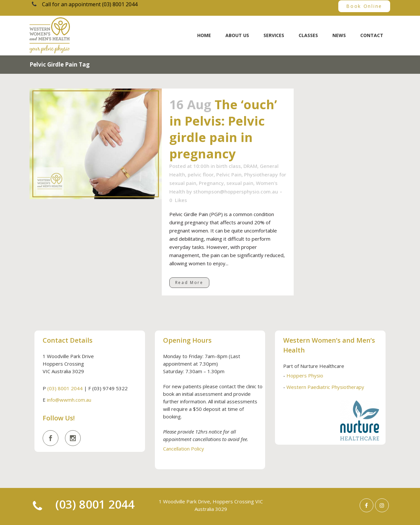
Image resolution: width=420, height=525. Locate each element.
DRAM (250, 166)
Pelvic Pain (229, 174)
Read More (189, 283)
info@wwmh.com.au (69, 400)
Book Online (364, 6)
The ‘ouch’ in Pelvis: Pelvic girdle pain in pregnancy (223, 129)
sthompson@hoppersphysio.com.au (236, 192)
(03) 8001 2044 (65, 388)
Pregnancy (211, 183)
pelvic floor (201, 174)
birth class (229, 166)
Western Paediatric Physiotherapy (325, 387)
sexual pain (240, 183)
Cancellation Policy (184, 449)
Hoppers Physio (305, 375)
